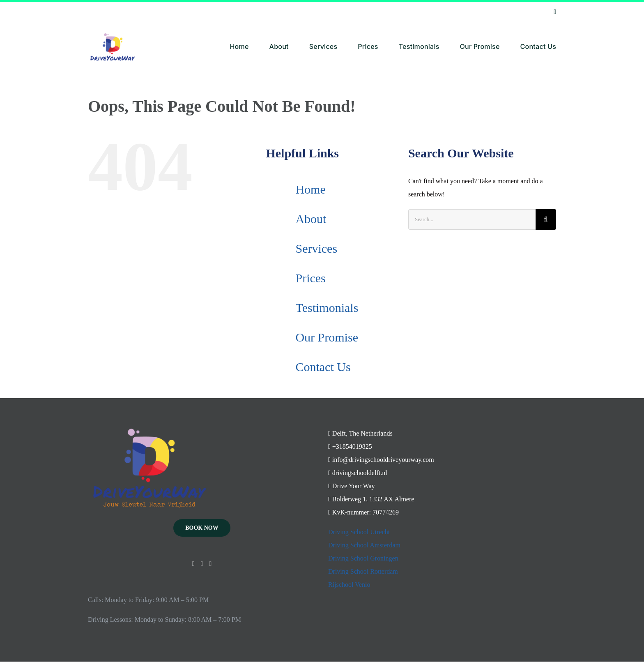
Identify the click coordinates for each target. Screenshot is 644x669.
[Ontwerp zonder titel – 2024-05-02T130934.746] (113, 25)
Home (310, 189)
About (311, 219)
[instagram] (555, 12)
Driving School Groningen (363, 558)
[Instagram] (193, 564)
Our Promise (327, 337)
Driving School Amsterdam (364, 545)
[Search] (546, 219)
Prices (310, 278)
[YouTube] (202, 564)
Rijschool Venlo (349, 585)
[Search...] (472, 219)
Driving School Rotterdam (363, 571)
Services (316, 248)
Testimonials (327, 308)
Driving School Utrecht (359, 532)
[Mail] (210, 564)
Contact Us (323, 367)
